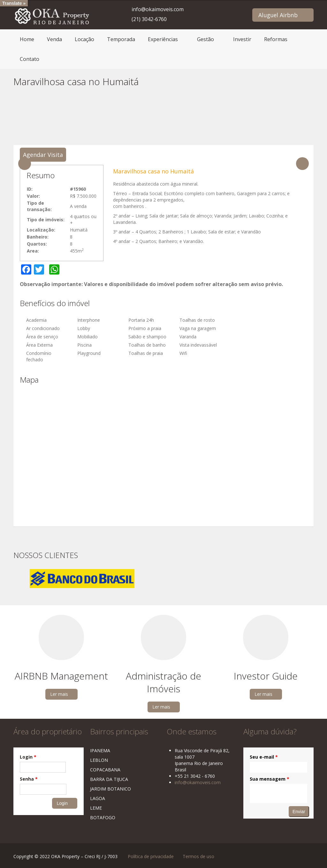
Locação (84, 39)
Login (28, 757)
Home (27, 39)
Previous (25, 164)
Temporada (121, 39)
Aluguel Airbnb (278, 15)
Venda (54, 39)
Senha (29, 779)
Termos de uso (198, 856)
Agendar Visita (43, 155)
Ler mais (59, 694)
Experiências (163, 39)
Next (302, 164)
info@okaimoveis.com (158, 9)
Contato (30, 59)
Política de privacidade (151, 856)
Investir (242, 39)
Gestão (205, 39)
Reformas (276, 39)
